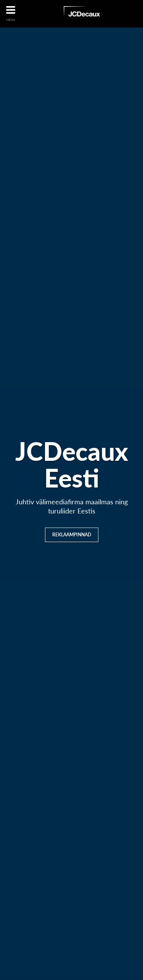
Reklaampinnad (72, 535)
